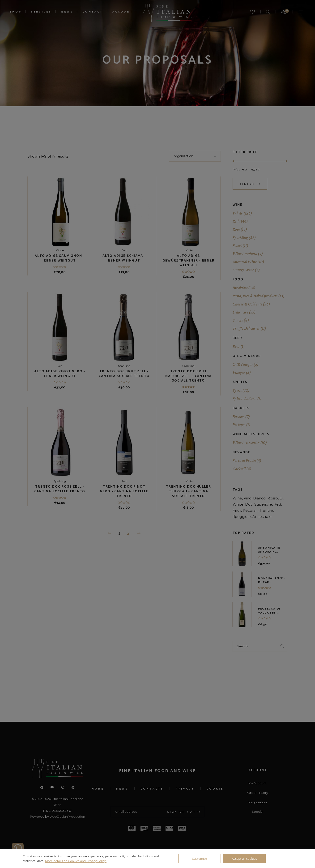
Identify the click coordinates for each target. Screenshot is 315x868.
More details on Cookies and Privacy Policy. (76, 861)
